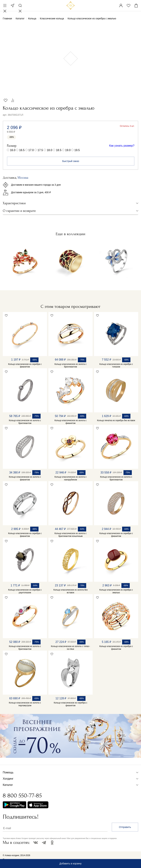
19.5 (77, 150)
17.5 (40, 150)
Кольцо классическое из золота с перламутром (25, 704)
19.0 (68, 150)
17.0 (31, 150)
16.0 (13, 150)
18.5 (59, 150)
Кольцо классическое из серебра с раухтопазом (25, 591)
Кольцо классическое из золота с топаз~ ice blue (70, 648)
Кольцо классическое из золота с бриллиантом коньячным (70, 535)
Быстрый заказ (71, 161)
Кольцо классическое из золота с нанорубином (70, 478)
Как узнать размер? (122, 146)
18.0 (50, 150)
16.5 (22, 150)
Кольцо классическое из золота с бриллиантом (70, 366)
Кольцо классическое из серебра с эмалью (116, 591)
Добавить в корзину (71, 864)
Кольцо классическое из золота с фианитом (70, 422)
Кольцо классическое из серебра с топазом (116, 366)
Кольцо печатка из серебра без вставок (116, 420)
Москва (12, 6)
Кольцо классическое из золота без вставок (70, 591)
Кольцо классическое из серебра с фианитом (25, 366)
